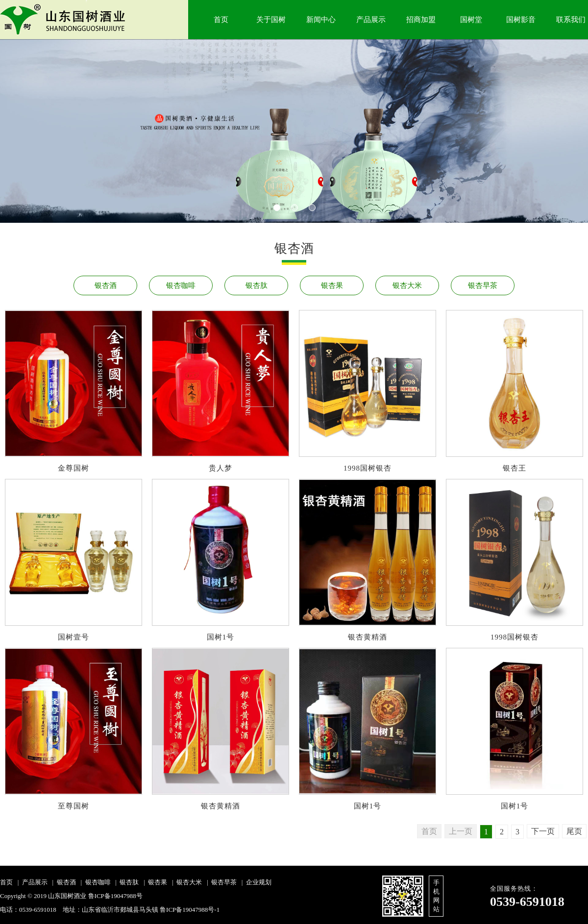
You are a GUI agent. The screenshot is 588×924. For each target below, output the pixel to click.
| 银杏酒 (62, 882)
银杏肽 (257, 285)
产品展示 (371, 20)
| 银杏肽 (126, 882)
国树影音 (521, 20)
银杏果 (332, 285)
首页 (221, 20)
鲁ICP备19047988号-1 (190, 910)
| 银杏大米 (186, 882)
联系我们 (571, 20)
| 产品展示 (31, 882)
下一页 (543, 831)
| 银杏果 (154, 882)
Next (37, 141)
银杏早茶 (483, 285)
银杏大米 (407, 285)
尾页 (574, 831)
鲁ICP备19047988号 (115, 896)
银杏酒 (106, 285)
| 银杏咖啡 (94, 882)
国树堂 (471, 20)
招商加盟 (421, 20)
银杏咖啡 (181, 285)
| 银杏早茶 (220, 882)
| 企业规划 (255, 882)
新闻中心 (321, 20)
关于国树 (271, 20)
